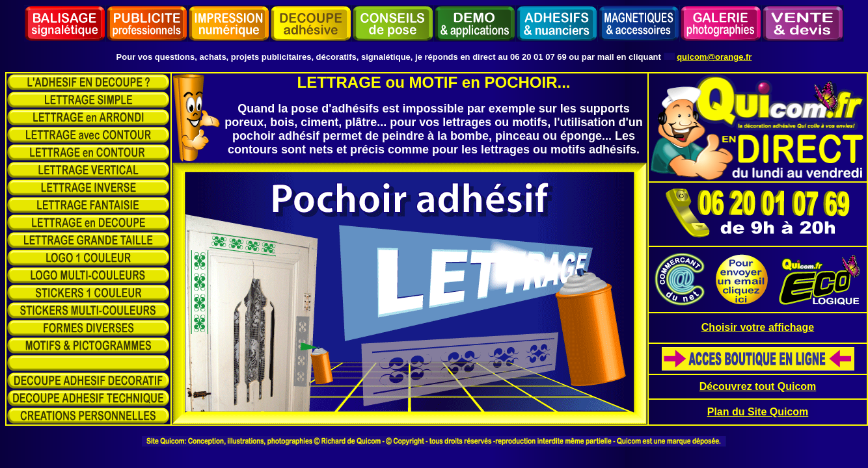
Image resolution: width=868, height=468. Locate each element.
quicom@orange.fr (714, 57)
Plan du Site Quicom (758, 412)
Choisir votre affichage (758, 327)
